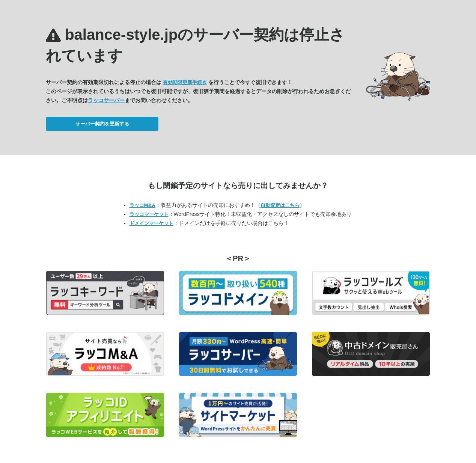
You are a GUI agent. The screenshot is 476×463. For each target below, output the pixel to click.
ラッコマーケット (149, 214)
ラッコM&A (142, 205)
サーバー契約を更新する (102, 124)
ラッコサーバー (106, 100)
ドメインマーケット (151, 223)
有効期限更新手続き (185, 82)
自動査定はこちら (280, 205)
